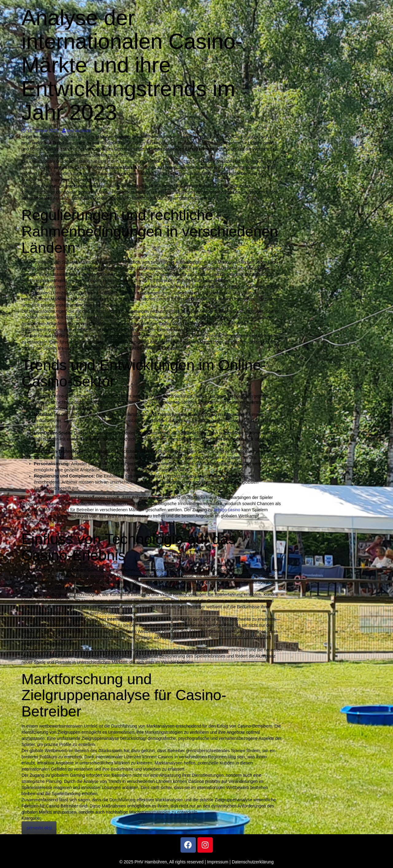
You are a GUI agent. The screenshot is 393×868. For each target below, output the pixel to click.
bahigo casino (227, 510)
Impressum (218, 862)
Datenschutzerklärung (253, 862)
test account (76, 131)
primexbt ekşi (39, 828)
